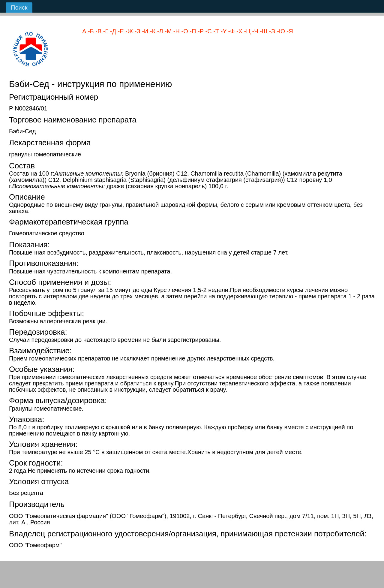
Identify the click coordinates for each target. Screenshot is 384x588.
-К (152, 31)
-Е (120, 31)
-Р (200, 31)
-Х (238, 31)
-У (223, 31)
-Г (105, 31)
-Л (159, 31)
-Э (271, 31)
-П (192, 31)
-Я (289, 31)
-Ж (129, 31)
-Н (176, 31)
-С (208, 31)
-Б (90, 31)
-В (98, 31)
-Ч (254, 31)
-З (136, 31)
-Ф (231, 31)
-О (184, 31)
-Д (112, 31)
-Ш (263, 31)
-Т (215, 31)
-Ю (280, 31)
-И (144, 31)
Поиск (19, 8)
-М (167, 31)
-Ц (246, 31)
